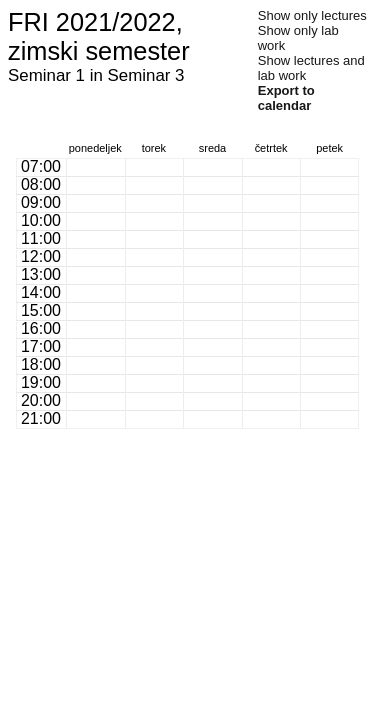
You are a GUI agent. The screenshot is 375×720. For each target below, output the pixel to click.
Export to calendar (286, 98)
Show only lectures (312, 15)
